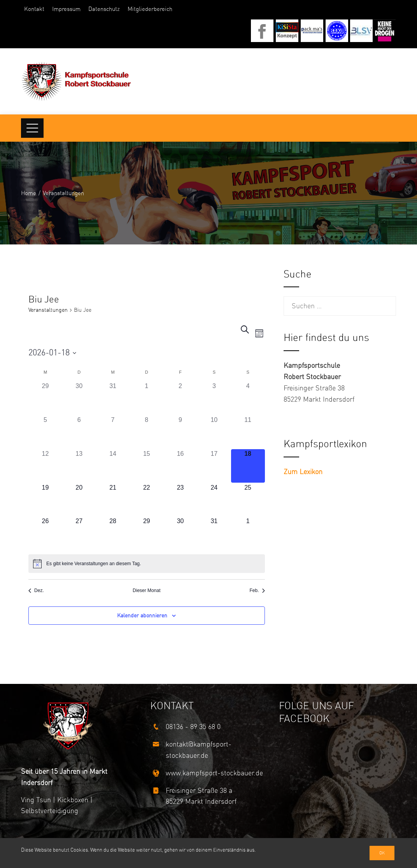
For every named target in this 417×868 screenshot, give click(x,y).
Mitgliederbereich (150, 9)
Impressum (66, 9)
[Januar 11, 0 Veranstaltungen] (248, 432)
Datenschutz (104, 9)
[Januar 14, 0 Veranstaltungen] (113, 466)
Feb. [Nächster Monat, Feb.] (257, 590)
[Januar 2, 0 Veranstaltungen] (180, 398)
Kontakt (34, 9)
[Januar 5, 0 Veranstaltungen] (45, 432)
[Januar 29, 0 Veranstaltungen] (146, 533)
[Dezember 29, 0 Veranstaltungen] (45, 398)
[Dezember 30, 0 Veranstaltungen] (79, 398)
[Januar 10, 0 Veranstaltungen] (214, 432)
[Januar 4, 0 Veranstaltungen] (248, 398)
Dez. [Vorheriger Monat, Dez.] (36, 590)
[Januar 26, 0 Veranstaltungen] (45, 533)
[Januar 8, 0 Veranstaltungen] (146, 432)
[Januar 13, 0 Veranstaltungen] (79, 466)
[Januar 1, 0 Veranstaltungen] (146, 398)
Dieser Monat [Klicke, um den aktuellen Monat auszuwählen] (146, 590)
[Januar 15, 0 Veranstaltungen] (146, 466)
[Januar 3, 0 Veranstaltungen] (214, 398)
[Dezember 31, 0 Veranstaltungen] (113, 398)
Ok (382, 853)
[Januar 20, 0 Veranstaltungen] (79, 500)
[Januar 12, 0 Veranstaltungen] (45, 466)
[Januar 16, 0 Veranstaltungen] (180, 466)
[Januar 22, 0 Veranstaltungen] (146, 500)
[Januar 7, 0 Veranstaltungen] (113, 432)
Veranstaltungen (48, 310)
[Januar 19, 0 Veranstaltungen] (45, 500)
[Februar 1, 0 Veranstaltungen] (248, 533)
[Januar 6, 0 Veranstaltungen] (79, 432)
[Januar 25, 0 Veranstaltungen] (248, 500)
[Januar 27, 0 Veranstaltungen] (79, 533)
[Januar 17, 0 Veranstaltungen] (214, 466)
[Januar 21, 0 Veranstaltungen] (113, 500)
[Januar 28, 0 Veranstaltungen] (113, 533)
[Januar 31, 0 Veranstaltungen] (214, 533)
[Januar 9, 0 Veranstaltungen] (180, 432)
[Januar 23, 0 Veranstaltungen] (180, 500)
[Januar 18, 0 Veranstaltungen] (248, 466)
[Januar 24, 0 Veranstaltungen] (214, 500)
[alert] (146, 564)
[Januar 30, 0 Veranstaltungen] (180, 533)
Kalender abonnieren (142, 616)
